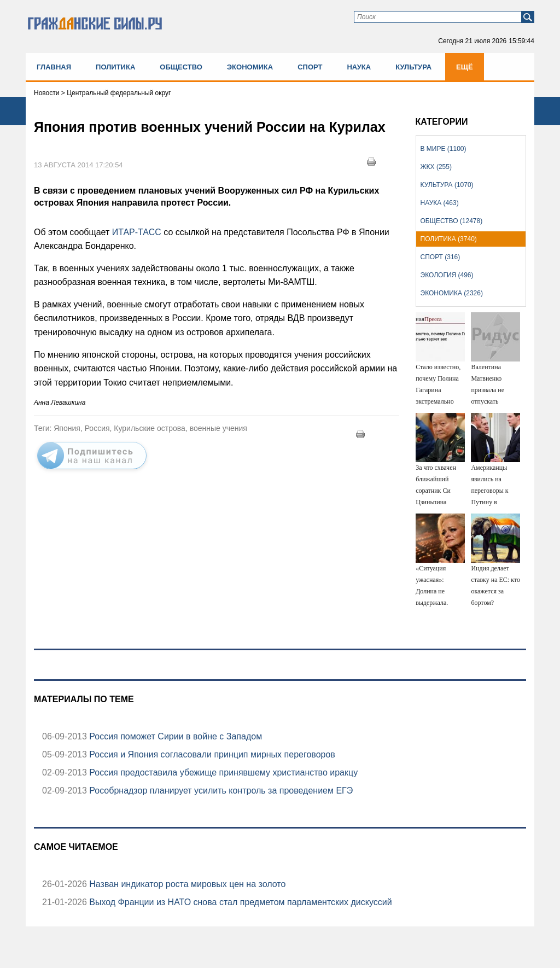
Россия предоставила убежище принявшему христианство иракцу (222, 772)
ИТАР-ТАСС (138, 232)
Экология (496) (447, 275)
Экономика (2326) (452, 293)
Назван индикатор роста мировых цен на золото (186, 884)
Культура (413, 67)
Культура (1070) (447, 185)
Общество (181, 67)
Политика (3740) (449, 239)
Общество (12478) (452, 221)
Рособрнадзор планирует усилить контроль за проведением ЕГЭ (220, 791)
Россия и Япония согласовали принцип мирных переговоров (211, 754)
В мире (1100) (444, 149)
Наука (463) (440, 203)
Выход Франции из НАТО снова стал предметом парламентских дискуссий (240, 902)
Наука (359, 67)
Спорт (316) (441, 257)
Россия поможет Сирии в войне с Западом (174, 736)
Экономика (250, 67)
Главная (54, 67)
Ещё (465, 67)
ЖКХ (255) (436, 167)
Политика (115, 67)
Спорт (310, 67)
